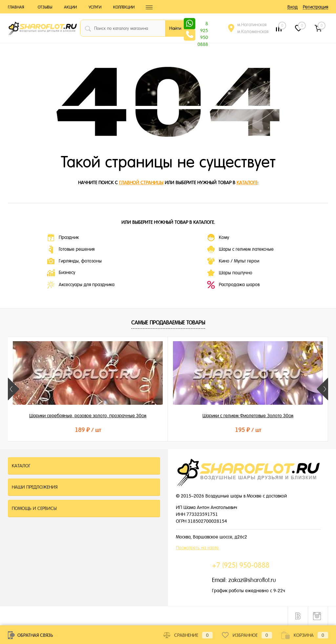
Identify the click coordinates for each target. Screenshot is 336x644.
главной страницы (141, 183)
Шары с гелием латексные (240, 249)
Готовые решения (71, 249)
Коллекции (124, 7)
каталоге (247, 183)
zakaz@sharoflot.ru (252, 580)
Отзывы (45, 7)
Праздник (63, 238)
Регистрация (315, 7)
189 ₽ (61, 430)
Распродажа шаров (233, 285)
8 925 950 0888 (203, 24)
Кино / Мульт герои (233, 261)
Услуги (95, 7)
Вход (293, 7)
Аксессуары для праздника (81, 285)
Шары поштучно (230, 273)
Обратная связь (31, 635)
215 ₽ (275, 430)
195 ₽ (168, 430)
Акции (70, 7)
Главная (16, 7)
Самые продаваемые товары (168, 323)
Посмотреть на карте (197, 548)
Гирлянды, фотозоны (74, 261)
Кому (218, 238)
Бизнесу (61, 273)
